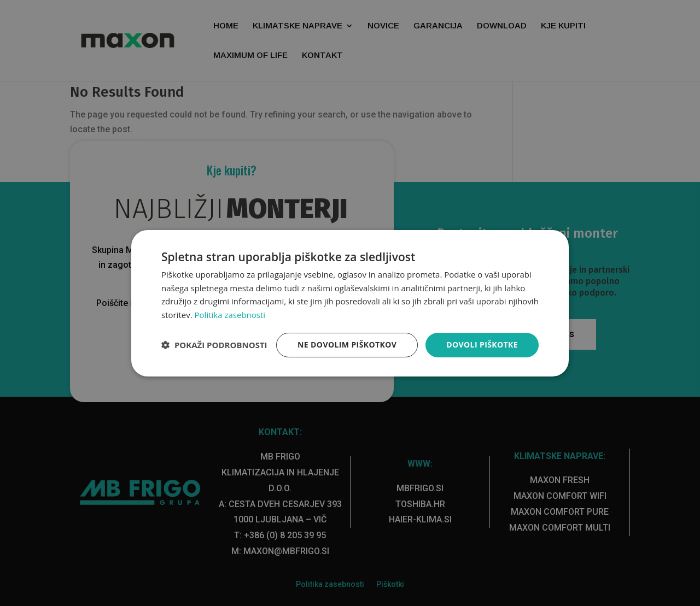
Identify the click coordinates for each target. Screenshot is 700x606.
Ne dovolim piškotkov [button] (347, 345)
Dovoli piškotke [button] (482, 345)
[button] (214, 345)
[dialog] (350, 303)
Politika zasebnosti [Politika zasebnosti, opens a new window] (230, 315)
